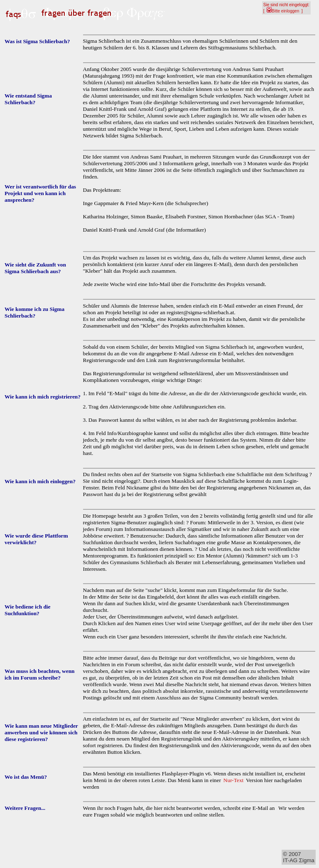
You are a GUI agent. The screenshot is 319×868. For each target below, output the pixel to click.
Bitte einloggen (283, 11)
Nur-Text (233, 780)
